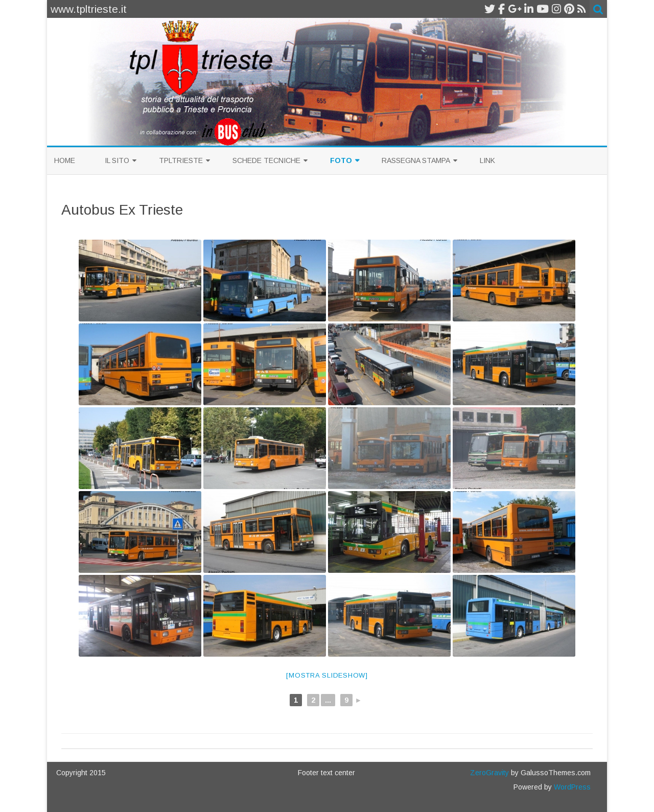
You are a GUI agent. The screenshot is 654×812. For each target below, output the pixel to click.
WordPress (571, 787)
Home (65, 160)
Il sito (117, 160)
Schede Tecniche (266, 160)
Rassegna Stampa (416, 160)
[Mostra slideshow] (327, 675)
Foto (341, 160)
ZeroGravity (489, 773)
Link (487, 160)
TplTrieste (181, 160)
